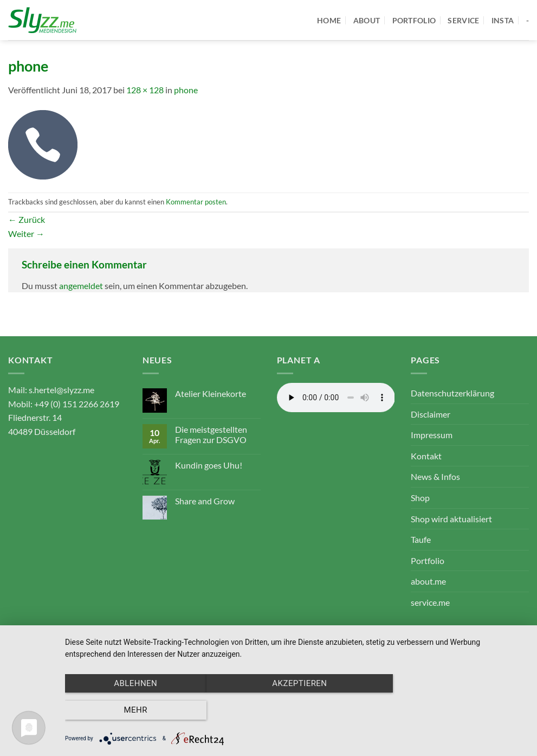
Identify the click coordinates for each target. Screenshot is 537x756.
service (463, 20)
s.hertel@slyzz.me (62, 390)
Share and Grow (205, 501)
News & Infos (435, 476)
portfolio (414, 20)
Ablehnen (134, 710)
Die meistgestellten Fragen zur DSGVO (211, 434)
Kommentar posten (196, 202)
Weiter (26, 233)
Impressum (432, 435)
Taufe (421, 539)
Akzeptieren (296, 710)
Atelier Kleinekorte (211, 393)
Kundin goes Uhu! (209, 465)
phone (186, 90)
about (367, 20)
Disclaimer (431, 414)
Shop (420, 498)
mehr (457, 710)
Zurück (27, 219)
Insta (503, 20)
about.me (428, 581)
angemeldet (81, 286)
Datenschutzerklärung (452, 393)
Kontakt (426, 456)
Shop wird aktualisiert (451, 519)
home (329, 20)
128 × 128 (145, 90)
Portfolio (428, 560)
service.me (430, 602)
